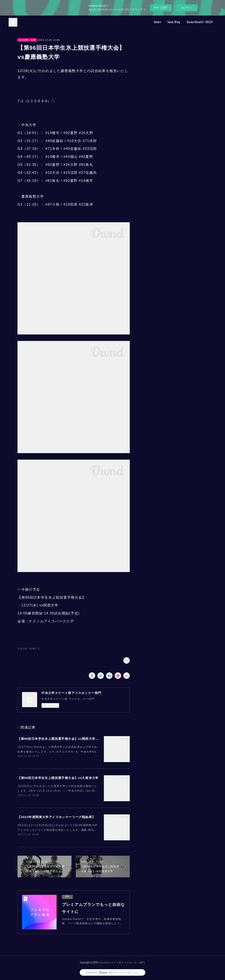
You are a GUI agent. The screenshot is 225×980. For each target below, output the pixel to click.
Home (158, 22)
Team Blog (174, 22)
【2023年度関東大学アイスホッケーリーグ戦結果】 (56, 817)
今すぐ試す (161, 7)
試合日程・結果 (27, 40)
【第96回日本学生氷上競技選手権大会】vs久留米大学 (58, 778)
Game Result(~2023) (200, 22)
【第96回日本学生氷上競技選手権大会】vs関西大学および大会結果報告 (71, 739)
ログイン (187, 8)
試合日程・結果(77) (29, 649)
